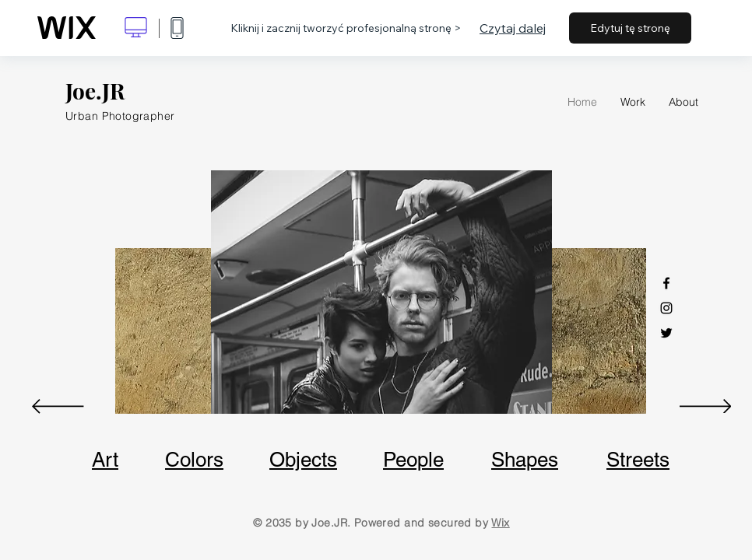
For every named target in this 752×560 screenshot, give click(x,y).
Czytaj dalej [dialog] (513, 28)
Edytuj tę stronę (630, 28)
